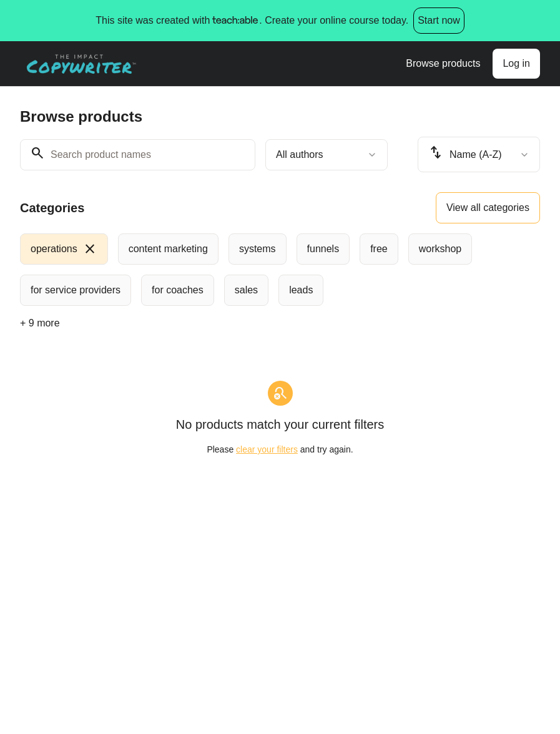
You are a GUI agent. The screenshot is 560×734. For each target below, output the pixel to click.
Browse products (443, 63)
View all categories (488, 208)
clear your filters (267, 449)
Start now (439, 20)
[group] (280, 270)
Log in (516, 63)
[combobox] (327, 155)
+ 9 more (40, 323)
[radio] (64, 249)
